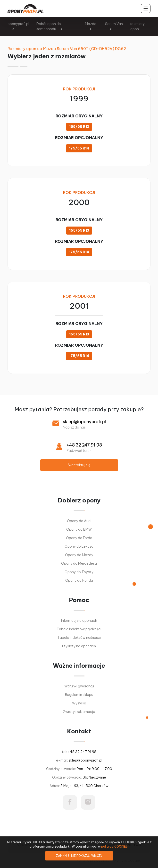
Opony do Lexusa (79, 546)
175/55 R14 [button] (79, 148)
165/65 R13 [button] (79, 127)
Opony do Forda (79, 538)
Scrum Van (114, 24)
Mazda (91, 24)
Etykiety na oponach (79, 646)
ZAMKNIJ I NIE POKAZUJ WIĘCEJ (79, 856)
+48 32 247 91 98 (84, 445)
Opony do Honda (79, 580)
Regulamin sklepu (79, 695)
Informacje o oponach (79, 621)
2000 (79, 202)
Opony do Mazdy (79, 555)
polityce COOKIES (114, 846)
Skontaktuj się (79, 465)
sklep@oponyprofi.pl (84, 422)
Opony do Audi (79, 521)
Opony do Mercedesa (79, 563)
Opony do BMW (79, 529)
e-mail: (79, 760)
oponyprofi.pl (18, 24)
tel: (79, 752)
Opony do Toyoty (79, 572)
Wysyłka (79, 703)
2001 (79, 306)
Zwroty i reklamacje (79, 712)
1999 (79, 99)
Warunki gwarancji (79, 686)
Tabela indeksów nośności (79, 638)
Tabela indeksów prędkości (79, 629)
